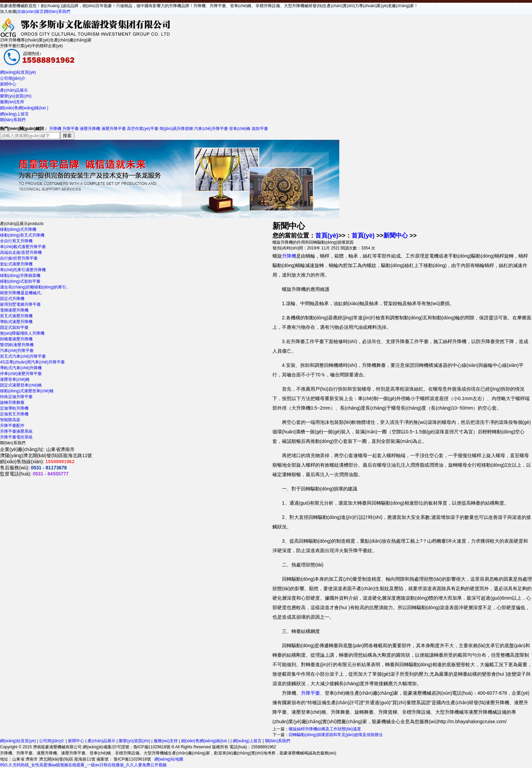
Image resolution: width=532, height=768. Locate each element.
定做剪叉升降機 (14, 414)
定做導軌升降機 (14, 408)
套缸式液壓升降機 (16, 264)
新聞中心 (8, 84)
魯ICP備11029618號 (132, 759)
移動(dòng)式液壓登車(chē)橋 (27, 391)
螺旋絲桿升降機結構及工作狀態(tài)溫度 (325, 729)
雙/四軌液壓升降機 (17, 345)
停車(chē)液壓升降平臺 (21, 374)
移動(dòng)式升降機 (18, 229)
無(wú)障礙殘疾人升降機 (22, 333)
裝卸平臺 (260, 129)
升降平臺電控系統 (16, 437)
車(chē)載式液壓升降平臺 (23, 247)
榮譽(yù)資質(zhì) (16, 96)
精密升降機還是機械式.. (22, 293)
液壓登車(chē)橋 (15, 379)
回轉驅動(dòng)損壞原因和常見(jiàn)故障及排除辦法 (336, 735)
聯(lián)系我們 (58, 12)
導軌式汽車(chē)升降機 (21, 368)
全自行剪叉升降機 (16, 241)
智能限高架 (10, 420)
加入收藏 (8, 12)
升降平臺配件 (12, 426)
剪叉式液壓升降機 (16, 316)
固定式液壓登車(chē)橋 (21, 385)
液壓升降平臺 (114, 129)
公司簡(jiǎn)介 (13, 78)
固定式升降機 (12, 299)
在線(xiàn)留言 (31, 12)
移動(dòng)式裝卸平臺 (20, 281)
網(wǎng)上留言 (14, 114)
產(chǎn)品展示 (14, 90)
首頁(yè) (327, 236)
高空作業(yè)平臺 (143, 129)
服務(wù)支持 (12, 102)
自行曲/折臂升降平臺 (19, 258)
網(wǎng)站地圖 (169, 759)
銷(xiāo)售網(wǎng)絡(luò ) (24, 108)
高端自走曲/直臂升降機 (21, 252)
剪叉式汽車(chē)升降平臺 (23, 356)
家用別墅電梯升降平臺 (20, 304)
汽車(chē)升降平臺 (211, 129)
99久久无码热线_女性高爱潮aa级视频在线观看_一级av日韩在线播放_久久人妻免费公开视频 (83, 765)
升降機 (55, 129)
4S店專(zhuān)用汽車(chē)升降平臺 (32, 362)
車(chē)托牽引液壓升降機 (23, 270)
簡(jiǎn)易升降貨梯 (176, 129)
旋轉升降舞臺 (12, 402)
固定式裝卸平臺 (14, 327)
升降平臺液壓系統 (16, 431)
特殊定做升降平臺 (16, 397)
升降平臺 (71, 129)
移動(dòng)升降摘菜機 (20, 276)
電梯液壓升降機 (14, 310)
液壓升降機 (90, 129)
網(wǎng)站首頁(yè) (18, 72)
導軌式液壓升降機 (16, 322)
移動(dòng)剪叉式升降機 (22, 235)
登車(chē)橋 (240, 129)
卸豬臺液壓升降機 (16, 339)
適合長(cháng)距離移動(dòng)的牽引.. (34, 287)
